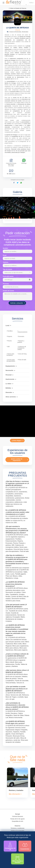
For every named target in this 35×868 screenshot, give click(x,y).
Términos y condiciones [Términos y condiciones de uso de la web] (17, 828)
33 (8, 220)
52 (33, 220)
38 (15, 220)
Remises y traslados (16, 790)
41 (18, 220)
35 (11, 220)
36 (12, 220)
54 (5, 221)
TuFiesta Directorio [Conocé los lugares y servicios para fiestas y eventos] (18, 816)
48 (28, 220)
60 (13, 221)
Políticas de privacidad (17, 831)
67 (22, 221)
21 (27, 219)
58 (11, 221)
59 (12, 221)
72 (29, 221)
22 (28, 219)
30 (4, 220)
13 (16, 219)
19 (24, 219)
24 (31, 219)
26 (33, 219)
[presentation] (5, 758)
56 (8, 221)
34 (9, 220)
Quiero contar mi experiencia (17, 460)
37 (13, 220)
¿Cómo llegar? (17, 441)
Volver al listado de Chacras (18, 8)
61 (15, 221)
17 (21, 219)
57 (9, 221)
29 (3, 220)
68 (24, 221)
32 (7, 220)
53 (34, 220)
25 (32, 219)
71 (28, 221)
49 (29, 220)
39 (16, 220)
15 (19, 219)
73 (30, 221)
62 (16, 221)
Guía (31, 3)
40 (17, 220)
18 (23, 219)
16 (20, 219)
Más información (14, 794)
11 (14, 219)
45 (24, 220)
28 (1, 220)
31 (5, 220)
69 (25, 221)
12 (15, 219)
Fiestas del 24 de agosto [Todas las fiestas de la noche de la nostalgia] (17, 819)
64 (18, 221)
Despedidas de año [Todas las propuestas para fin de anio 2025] (17, 821)
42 (20, 220)
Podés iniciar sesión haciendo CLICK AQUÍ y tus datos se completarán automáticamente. (17, 242)
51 (32, 220)
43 (21, 220)
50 (30, 220)
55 (7, 221)
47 (26, 220)
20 (25, 219)
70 (26, 221)
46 (25, 220)
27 (35, 219)
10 (12, 219)
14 (18, 219)
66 (21, 221)
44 (22, 220)
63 (17, 221)
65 (20, 221)
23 (29, 219)
